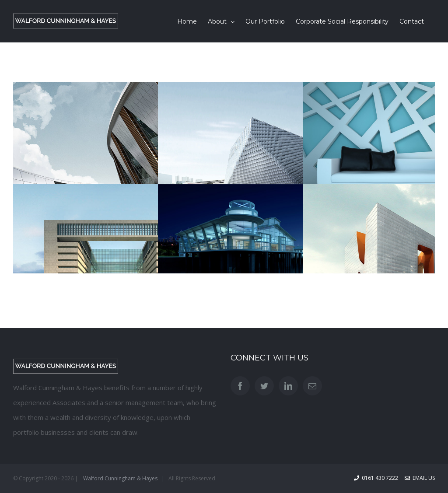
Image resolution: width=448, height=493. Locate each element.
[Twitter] (264, 386)
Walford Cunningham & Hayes (120, 478)
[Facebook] (240, 386)
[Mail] (312, 386)
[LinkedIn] (288, 386)
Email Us (420, 478)
